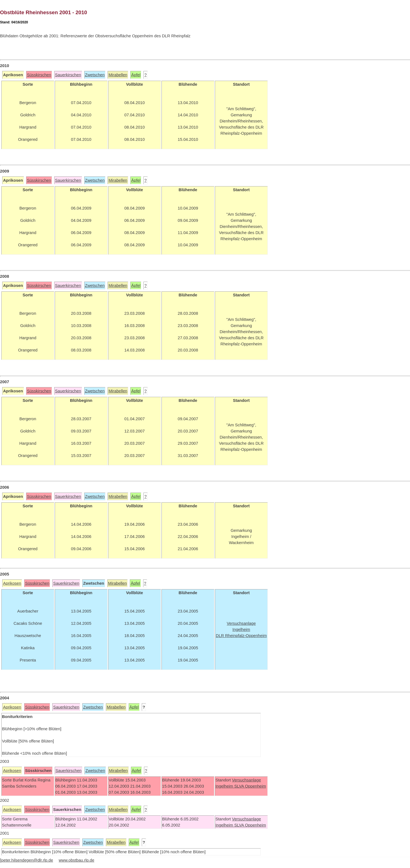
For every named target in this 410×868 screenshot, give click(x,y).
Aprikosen (12, 583)
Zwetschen (95, 75)
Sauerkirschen (68, 75)
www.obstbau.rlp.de (76, 860)
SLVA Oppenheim (250, 786)
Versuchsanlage (246, 780)
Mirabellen (118, 75)
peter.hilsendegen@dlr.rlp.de (27, 860)
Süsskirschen (39, 75)
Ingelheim (225, 786)
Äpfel (136, 75)
